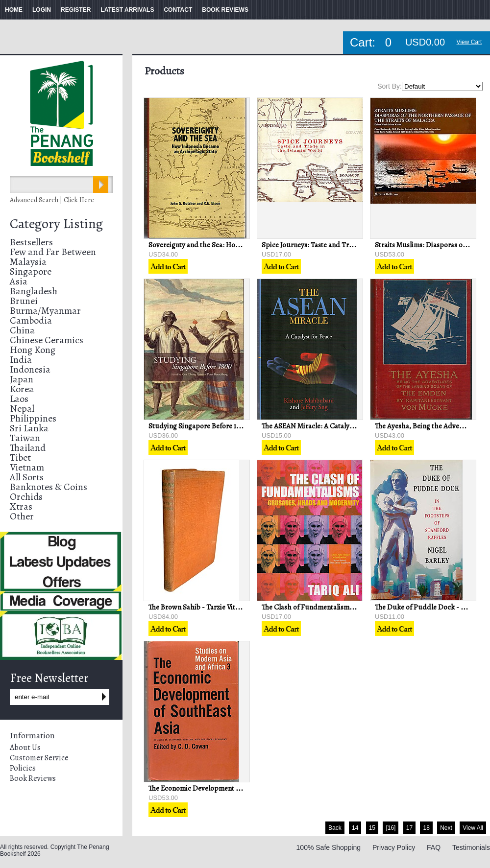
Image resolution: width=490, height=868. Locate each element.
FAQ (434, 847)
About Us (25, 748)
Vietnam (27, 467)
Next (446, 828)
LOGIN (42, 10)
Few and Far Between (53, 252)
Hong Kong (33, 350)
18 (426, 828)
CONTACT (178, 10)
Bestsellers (31, 242)
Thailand (28, 448)
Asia (19, 281)
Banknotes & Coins (49, 487)
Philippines (33, 418)
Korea (22, 389)
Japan (22, 379)
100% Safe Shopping (329, 847)
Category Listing (56, 224)
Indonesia (30, 369)
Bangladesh (34, 291)
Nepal (22, 409)
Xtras (21, 506)
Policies (23, 768)
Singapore (31, 271)
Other (22, 516)
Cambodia (31, 320)
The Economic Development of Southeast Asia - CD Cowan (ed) (245, 788)
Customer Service (39, 758)
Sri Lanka (29, 428)
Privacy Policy (394, 847)
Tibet (20, 457)
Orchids (26, 497)
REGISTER (76, 10)
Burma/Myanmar (45, 311)
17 (409, 828)
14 (355, 828)
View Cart (469, 42)
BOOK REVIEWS (225, 10)
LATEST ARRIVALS (127, 10)
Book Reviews (33, 778)
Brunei (24, 301)
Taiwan (25, 438)
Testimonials (471, 847)
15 (372, 828)
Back (335, 828)
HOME (14, 10)
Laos (19, 399)
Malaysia (28, 262)
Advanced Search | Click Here (52, 200)
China (22, 330)
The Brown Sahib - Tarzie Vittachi (200, 607)
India (21, 360)
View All (473, 828)
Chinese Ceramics (47, 340)
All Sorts (27, 477)
